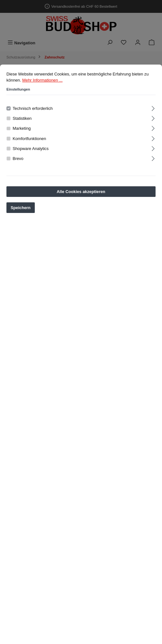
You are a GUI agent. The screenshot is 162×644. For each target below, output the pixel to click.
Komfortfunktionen (29, 140)
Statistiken (22, 120)
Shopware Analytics (31, 150)
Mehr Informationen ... (42, 82)
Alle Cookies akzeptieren (81, 193)
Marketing (22, 130)
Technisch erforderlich (33, 110)
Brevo (18, 160)
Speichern (21, 209)
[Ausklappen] (153, 109)
